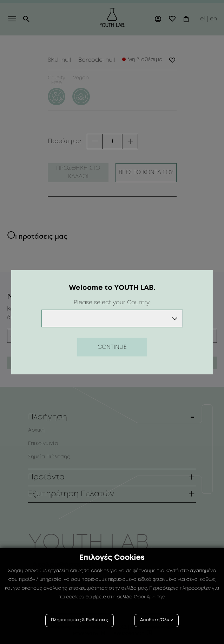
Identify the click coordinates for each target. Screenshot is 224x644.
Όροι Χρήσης (149, 597)
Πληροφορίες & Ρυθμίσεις (80, 620)
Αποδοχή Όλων (157, 620)
